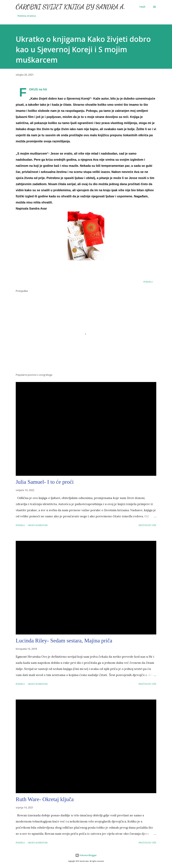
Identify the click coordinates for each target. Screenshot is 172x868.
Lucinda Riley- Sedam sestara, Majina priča (64, 641)
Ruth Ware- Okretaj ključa (45, 799)
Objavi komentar (38, 525)
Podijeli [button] (148, 282)
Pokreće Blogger (86, 855)
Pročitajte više (147, 525)
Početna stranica (27, 16)
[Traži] (142, 7)
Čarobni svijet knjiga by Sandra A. (70, 7)
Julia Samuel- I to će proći (45, 482)
